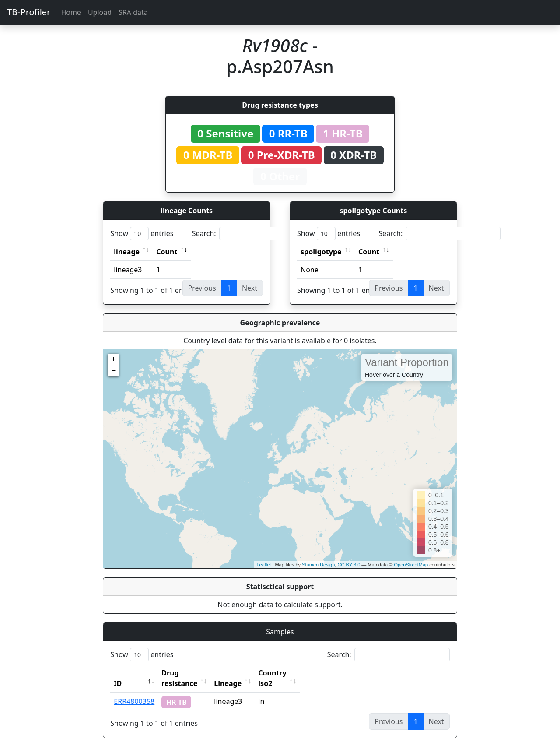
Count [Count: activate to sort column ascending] (167, 252)
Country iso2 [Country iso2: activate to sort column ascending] (299, 673)
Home (71, 12)
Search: (253, 234)
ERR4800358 (134, 691)
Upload (100, 12)
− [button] (114, 371)
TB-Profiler (29, 12)
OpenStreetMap (411, 565)
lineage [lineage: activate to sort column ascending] (127, 252)
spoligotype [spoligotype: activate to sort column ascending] (321, 252)
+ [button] (114, 359)
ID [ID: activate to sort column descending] (118, 673)
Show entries (142, 234)
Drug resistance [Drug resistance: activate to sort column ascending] (189, 673)
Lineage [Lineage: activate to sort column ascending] (247, 673)
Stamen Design (318, 565)
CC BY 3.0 (349, 565)
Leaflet (264, 565)
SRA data (133, 12)
